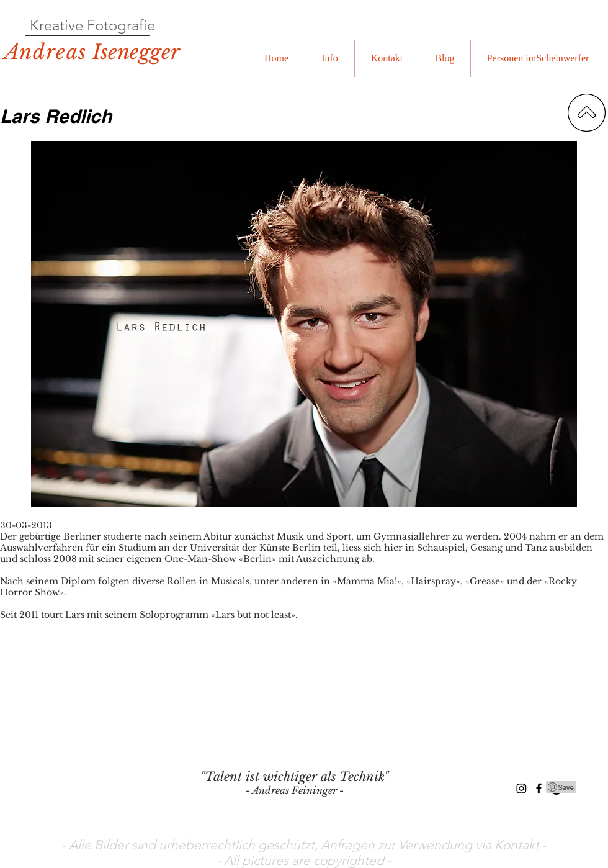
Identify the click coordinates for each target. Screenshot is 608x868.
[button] (330, 58)
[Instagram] (521, 788)
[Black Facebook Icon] (539, 788)
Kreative (56, 25)
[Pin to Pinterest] (561, 787)
